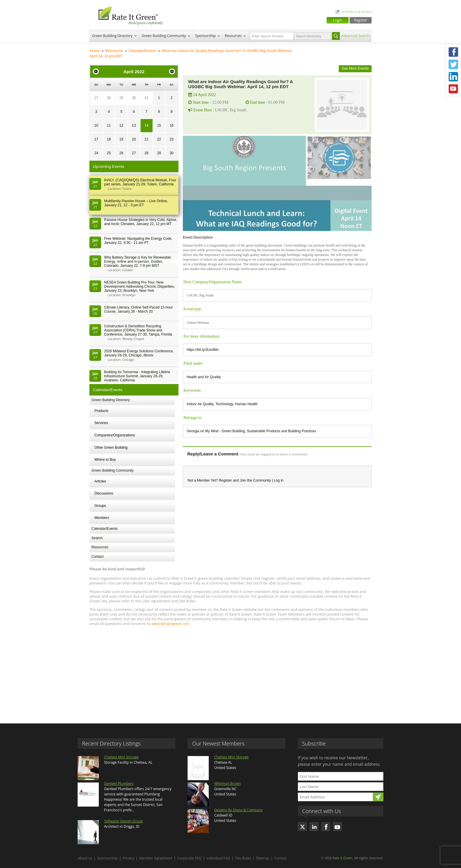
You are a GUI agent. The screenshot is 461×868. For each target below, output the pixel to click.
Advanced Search (355, 36)
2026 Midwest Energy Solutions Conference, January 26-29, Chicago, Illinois (139, 353)
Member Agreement (156, 858)
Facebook (453, 52)
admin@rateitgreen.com (170, 624)
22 (159, 139)
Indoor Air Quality (200, 404)
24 (96, 153)
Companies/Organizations (115, 435)
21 (146, 139)
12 (121, 125)
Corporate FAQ (189, 858)
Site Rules (243, 858)
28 (109, 98)
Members (102, 518)
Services (101, 423)
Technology (224, 404)
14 (146, 125)
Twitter (453, 64)
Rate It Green (342, 858)
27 (96, 98)
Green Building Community (164, 36)
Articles (100, 481)
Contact (97, 557)
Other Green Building (111, 448)
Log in (279, 480)
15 (159, 125)
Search (97, 538)
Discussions (104, 493)
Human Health (247, 404)
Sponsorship (206, 36)
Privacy (128, 858)
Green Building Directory (112, 36)
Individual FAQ (218, 858)
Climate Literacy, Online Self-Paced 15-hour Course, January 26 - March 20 (138, 309)
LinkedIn (453, 77)
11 (109, 125)
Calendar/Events (142, 51)
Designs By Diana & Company (238, 810)
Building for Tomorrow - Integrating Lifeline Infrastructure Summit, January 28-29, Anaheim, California (137, 376)
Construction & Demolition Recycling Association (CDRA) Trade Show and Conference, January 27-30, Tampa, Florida (138, 330)
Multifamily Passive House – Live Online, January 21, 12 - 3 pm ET (136, 203)
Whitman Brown (227, 784)
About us (85, 858)
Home (95, 51)
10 (96, 125)
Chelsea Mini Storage (121, 757)
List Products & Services (356, 12)
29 (121, 98)
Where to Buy (105, 460)
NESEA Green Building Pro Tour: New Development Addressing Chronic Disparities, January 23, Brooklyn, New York (140, 286)
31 (146, 98)
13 (134, 125)
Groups (100, 506)
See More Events (355, 68)
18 (109, 139)
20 (134, 139)
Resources (233, 36)
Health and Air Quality (204, 377)
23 (172, 139)
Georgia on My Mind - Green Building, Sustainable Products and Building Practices (251, 431)
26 (121, 153)
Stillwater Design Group (123, 821)
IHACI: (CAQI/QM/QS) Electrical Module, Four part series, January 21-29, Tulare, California (140, 182)
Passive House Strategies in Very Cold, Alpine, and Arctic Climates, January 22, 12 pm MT (141, 222)
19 (121, 139)
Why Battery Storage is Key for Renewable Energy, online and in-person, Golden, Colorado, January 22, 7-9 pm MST (137, 262)
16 (172, 125)
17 (96, 139)
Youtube (453, 89)
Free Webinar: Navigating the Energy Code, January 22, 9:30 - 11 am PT (138, 241)
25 (109, 153)
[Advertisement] (230, 672)
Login (338, 20)
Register (361, 20)
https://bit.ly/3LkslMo (203, 350)
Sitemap (263, 858)
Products (101, 411)
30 (134, 98)
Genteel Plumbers (119, 784)
